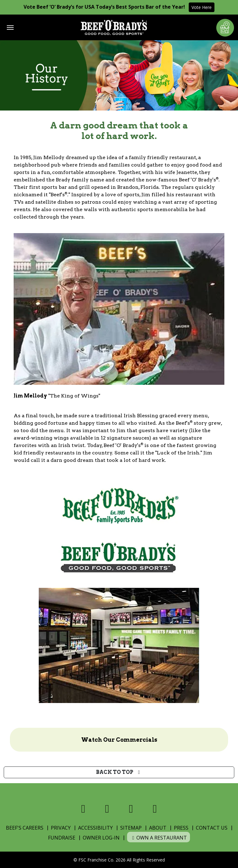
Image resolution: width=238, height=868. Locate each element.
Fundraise (62, 838)
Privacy (61, 828)
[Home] (114, 27)
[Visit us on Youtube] (155, 809)
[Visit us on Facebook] (83, 809)
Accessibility (95, 828)
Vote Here (202, 7)
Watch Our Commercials (119, 740)
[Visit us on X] (107, 809)
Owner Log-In (101, 838)
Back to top (119, 772)
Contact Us (212, 828)
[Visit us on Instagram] (131, 809)
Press (181, 828)
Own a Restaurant (159, 838)
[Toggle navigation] (10, 28)
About (158, 828)
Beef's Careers (25, 828)
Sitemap (131, 828)
